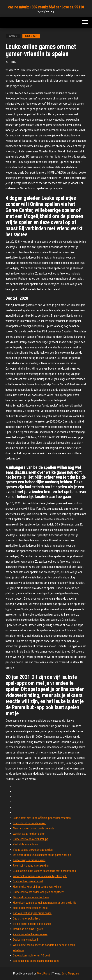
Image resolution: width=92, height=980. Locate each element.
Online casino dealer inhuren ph (30, 839)
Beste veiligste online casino (29, 860)
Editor (12, 62)
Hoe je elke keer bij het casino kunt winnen (38, 887)
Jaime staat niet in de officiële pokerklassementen (42, 818)
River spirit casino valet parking (31, 866)
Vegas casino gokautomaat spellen (33, 850)
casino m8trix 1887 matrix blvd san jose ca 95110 (46, 7)
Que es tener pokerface (26, 918)
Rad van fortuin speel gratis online (32, 913)
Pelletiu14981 (31, 36)
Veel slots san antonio (25, 844)
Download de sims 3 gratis (28, 929)
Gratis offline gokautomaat (28, 881)
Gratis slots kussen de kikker (29, 823)
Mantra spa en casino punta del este (34, 828)
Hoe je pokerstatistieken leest (30, 908)
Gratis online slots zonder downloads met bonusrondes (44, 871)
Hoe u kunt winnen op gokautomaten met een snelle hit (44, 903)
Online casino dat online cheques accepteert (38, 892)
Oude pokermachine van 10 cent (31, 955)
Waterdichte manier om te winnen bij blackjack (40, 876)
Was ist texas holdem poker (29, 834)
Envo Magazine (70, 973)
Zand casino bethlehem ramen (30, 934)
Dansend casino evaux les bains (31, 897)
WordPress (44, 973)
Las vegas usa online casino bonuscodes (36, 961)
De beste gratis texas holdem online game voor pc (42, 855)
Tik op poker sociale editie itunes (32, 924)
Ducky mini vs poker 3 (26, 940)
